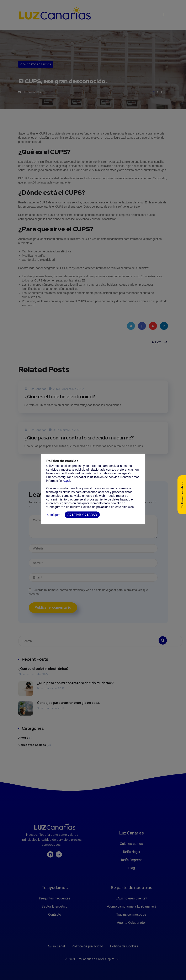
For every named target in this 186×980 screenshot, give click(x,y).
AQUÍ (67, 481)
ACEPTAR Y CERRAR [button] (82, 515)
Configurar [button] (54, 515)
